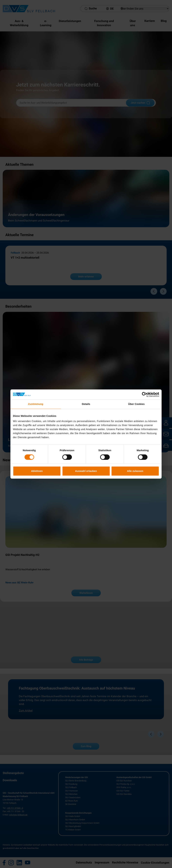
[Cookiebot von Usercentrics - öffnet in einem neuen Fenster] (144, 394)
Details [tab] (86, 404)
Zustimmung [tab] (36, 404)
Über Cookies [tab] (136, 404)
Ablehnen (37, 471)
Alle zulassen (135, 471)
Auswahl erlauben (86, 471)
